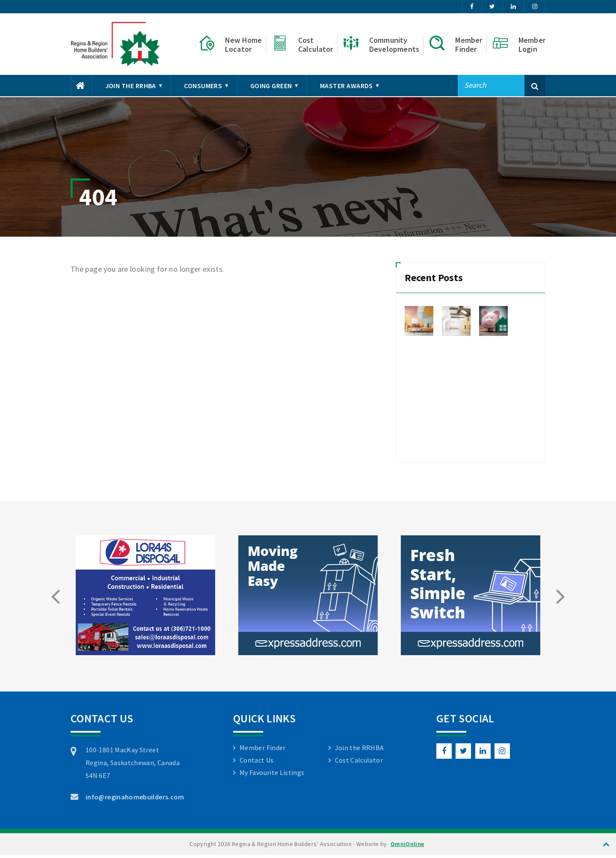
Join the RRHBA (360, 751)
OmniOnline (407, 847)
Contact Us (257, 763)
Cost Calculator (359, 763)
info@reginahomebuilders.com (135, 800)
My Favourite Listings (272, 776)
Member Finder (263, 751)
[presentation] (55, 600)
